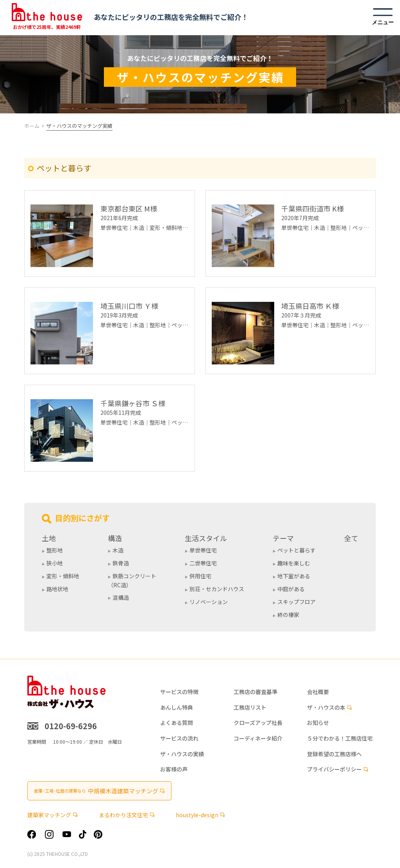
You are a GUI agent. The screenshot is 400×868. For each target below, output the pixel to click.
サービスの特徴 (179, 692)
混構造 (121, 597)
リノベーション (209, 602)
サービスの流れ (179, 738)
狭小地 (55, 563)
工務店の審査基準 (255, 692)
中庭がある (291, 589)
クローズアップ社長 (258, 723)
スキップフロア (296, 602)
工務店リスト (250, 707)
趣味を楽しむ (294, 563)
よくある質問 (177, 723)
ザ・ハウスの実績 (182, 754)
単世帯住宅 (203, 550)
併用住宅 (200, 576)
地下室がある (294, 576)
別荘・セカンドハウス (217, 589)
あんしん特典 (177, 707)
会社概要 (318, 692)
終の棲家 (288, 615)
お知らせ (318, 723)
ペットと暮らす (296, 550)
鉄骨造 (121, 563)
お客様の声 (174, 769)
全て (351, 538)
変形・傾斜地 (63, 576)
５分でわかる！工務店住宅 (340, 738)
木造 (118, 550)
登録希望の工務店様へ (334, 754)
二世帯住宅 (203, 563)
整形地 (55, 550)
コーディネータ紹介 (258, 738)
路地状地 (57, 589)
